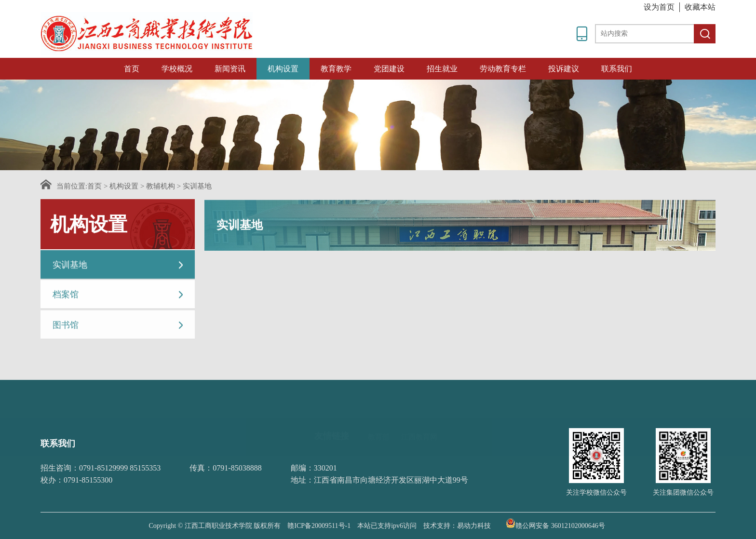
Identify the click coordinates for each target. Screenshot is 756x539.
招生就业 (442, 69)
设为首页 (659, 7)
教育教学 (336, 69)
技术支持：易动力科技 (457, 526)
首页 (132, 69)
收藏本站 (700, 7)
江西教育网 (419, 419)
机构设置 (283, 69)
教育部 (379, 419)
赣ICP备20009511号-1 (319, 526)
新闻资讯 (230, 69)
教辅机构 (161, 186)
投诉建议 (564, 69)
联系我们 (617, 69)
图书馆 (119, 327)
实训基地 (197, 186)
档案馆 (119, 296)
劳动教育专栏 (503, 69)
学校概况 (177, 69)
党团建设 (389, 69)
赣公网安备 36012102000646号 (555, 523)
